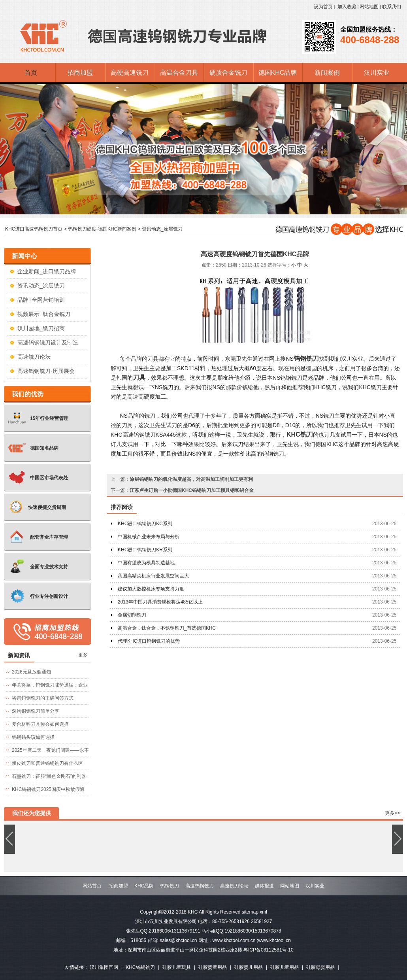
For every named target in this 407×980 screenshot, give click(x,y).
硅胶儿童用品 (285, 967)
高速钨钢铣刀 (200, 886)
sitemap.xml (254, 912)
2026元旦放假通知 (31, 672)
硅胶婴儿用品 (249, 967)
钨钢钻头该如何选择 (33, 737)
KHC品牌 (144, 886)
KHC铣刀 (300, 434)
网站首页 (92, 886)
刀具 (139, 377)
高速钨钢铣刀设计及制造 (48, 342)
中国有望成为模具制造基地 (146, 563)
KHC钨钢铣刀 (140, 967)
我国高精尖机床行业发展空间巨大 (153, 576)
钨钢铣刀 (306, 359)
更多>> (392, 813)
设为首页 (323, 7)
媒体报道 (264, 886)
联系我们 (392, 7)
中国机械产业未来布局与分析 (149, 537)
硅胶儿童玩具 (177, 967)
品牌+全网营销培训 (41, 300)
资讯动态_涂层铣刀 (162, 229)
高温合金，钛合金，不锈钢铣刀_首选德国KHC (167, 628)
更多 (83, 655)
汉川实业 (315, 886)
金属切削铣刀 (132, 615)
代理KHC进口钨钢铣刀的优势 (149, 641)
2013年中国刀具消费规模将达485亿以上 (160, 602)
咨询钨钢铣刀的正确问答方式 (43, 698)
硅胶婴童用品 (213, 967)
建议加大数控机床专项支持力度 (151, 589)
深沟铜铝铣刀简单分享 (36, 711)
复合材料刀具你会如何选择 (40, 724)
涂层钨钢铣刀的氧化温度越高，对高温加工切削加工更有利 (191, 479)
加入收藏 (347, 7)
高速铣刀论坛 (34, 357)
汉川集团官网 (104, 967)
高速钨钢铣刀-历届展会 (46, 371)
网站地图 (369, 7)
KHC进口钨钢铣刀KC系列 (145, 524)
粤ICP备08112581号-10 (269, 950)
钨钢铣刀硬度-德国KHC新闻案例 (102, 229)
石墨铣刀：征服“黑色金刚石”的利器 (49, 776)
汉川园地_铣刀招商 (41, 328)
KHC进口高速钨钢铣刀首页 (34, 229)
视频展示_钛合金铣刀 (44, 314)
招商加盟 (119, 886)
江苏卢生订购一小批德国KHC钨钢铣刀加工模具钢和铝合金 (192, 490)
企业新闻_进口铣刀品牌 (47, 271)
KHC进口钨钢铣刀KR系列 (145, 550)
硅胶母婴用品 (320, 967)
